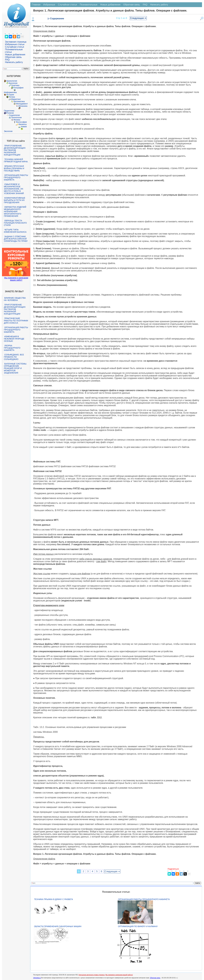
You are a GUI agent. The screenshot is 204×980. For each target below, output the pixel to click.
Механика (23, 106)
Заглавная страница (16, 42)
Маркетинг (16, 99)
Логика (12, 97)
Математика (19, 101)
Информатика (10, 92)
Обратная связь (13, 57)
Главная (36, 5)
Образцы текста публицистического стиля (15, 223)
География (18, 88)
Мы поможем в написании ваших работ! (16, 279)
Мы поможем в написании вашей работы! (119, 975)
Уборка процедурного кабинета (12, 348)
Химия (24, 127)
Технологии (16, 117)
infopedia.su (37, 978)
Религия (10, 113)
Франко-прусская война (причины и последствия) (14, 168)
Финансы (22, 124)
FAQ (7, 60)
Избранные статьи (15, 44)
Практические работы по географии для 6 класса (16, 321)
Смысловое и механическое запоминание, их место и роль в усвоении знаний (14, 189)
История (10, 95)
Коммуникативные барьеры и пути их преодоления (14, 200)
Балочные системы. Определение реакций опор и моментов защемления (15, 368)
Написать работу (14, 62)
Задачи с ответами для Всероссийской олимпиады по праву (16, 239)
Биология (13, 83)
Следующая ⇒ (138, 18)
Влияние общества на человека (15, 299)
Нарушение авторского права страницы (92, 975)
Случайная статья (14, 47)
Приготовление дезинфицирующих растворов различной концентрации (15, 150)
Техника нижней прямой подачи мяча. (16, 160)
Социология (14, 115)
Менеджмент (22, 104)
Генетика (15, 85)
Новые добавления (15, 55)
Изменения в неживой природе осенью (14, 339)
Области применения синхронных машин (58, 926)
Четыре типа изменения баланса (15, 231)
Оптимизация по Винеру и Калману (138, 926)
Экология (8, 131)
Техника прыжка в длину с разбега (53, 899)
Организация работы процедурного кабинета (16, 177)
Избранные (49, 5)
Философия (21, 122)
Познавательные (89, 5)
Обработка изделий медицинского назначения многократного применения (15, 212)
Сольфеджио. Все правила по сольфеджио (14, 357)
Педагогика (9, 111)
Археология (12, 81)
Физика (17, 120)
